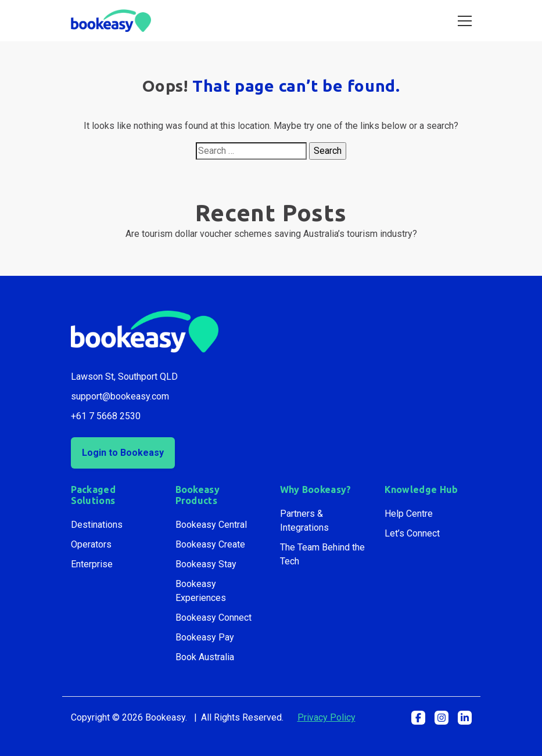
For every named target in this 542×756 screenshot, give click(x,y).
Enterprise (92, 564)
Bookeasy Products (198, 495)
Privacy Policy (326, 717)
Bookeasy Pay (205, 637)
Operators (91, 544)
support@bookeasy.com (120, 396)
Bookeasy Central (211, 525)
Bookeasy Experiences (201, 591)
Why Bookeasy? (316, 489)
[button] (418, 718)
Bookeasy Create (210, 544)
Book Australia (205, 657)
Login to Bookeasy (123, 453)
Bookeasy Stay (206, 564)
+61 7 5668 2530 (106, 416)
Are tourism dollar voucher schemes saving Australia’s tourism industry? (271, 234)
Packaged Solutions (94, 495)
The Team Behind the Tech (322, 554)
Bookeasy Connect (213, 618)
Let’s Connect (412, 533)
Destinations (97, 525)
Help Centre (409, 514)
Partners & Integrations (304, 521)
